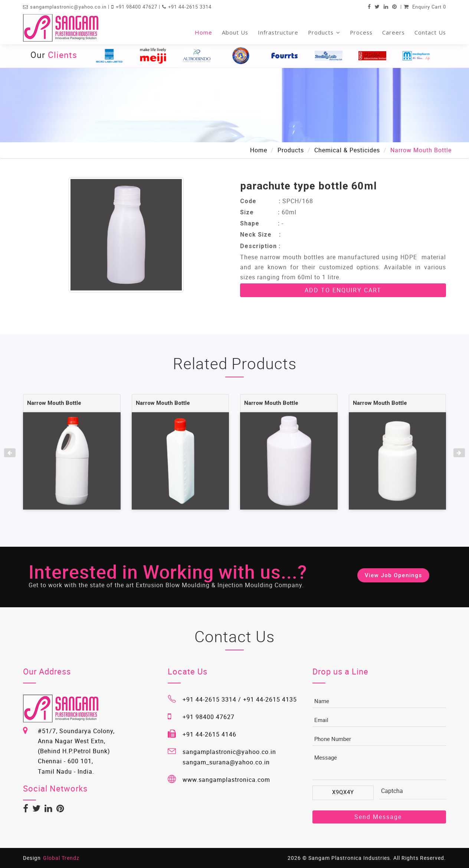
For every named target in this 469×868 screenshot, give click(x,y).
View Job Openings (393, 575)
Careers (393, 32)
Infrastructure (278, 32)
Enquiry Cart (425, 7)
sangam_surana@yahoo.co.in (226, 762)
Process (361, 32)
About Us (235, 32)
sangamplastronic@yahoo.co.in (69, 7)
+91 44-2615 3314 (190, 7)
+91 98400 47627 (137, 7)
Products (324, 32)
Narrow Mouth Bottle (54, 403)
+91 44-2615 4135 (270, 699)
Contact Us (430, 32)
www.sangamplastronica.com (226, 780)
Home (204, 32)
